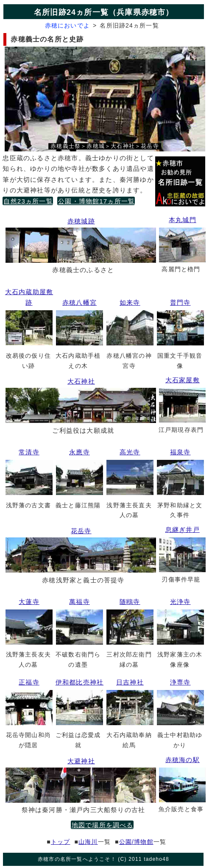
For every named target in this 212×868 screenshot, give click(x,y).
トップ (61, 842)
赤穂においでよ (67, 25)
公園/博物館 (136, 842)
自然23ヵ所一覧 (28, 201)
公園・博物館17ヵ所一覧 (96, 201)
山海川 (88, 842)
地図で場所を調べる (103, 825)
